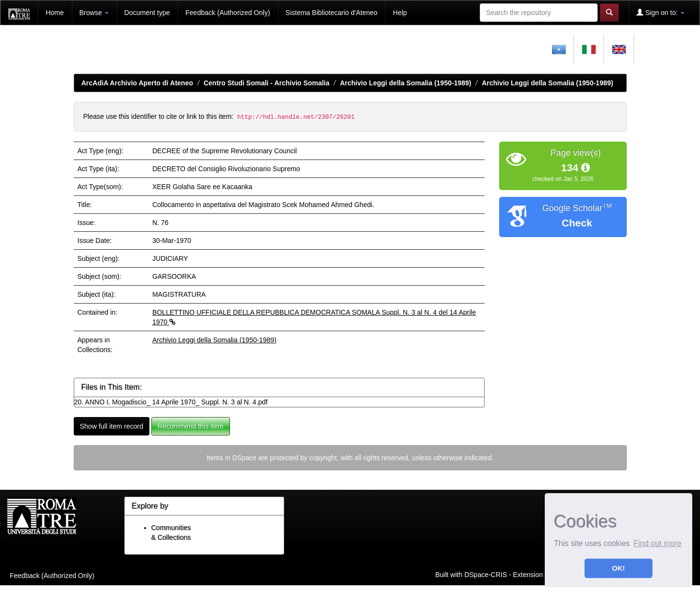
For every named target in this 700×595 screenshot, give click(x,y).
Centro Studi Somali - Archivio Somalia (267, 83)
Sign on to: (660, 12)
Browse (94, 13)
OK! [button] (619, 568)
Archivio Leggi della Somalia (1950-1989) (406, 83)
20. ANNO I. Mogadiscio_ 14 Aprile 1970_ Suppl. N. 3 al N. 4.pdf (171, 402)
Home (55, 13)
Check (577, 223)
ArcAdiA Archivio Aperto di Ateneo (138, 83)
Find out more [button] (658, 543)
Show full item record (112, 426)
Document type (147, 13)
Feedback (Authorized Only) (228, 13)
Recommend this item (190, 426)
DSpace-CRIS (486, 575)
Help (400, 13)
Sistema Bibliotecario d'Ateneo (332, 13)
